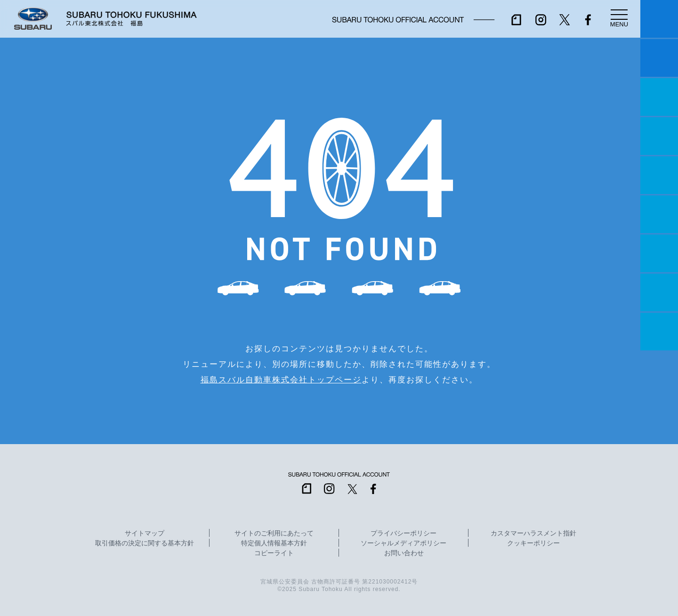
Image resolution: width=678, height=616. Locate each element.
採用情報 (659, 332)
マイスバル (659, 19)
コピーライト (274, 553)
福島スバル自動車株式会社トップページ (281, 380)
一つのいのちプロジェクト (659, 97)
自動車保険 (659, 253)
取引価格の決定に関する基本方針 (145, 543)
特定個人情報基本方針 (274, 543)
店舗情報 (659, 175)
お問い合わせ (404, 553)
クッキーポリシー (533, 543)
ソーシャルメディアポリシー (404, 543)
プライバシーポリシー (404, 534)
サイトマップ (145, 534)
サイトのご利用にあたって (274, 534)
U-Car (659, 214)
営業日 (659, 136)
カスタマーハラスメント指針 (533, 534)
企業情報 (659, 292)
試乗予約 (659, 58)
